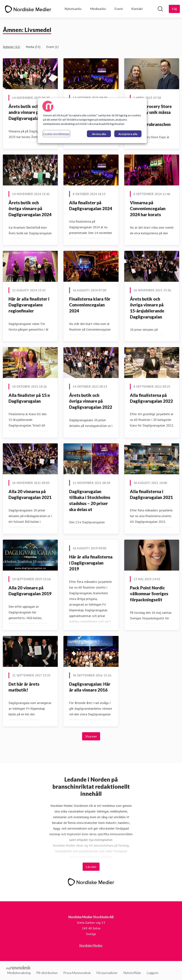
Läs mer (91, 867)
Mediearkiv (98, 9)
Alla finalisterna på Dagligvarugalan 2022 (151, 398)
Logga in (152, 973)
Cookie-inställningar (56, 134)
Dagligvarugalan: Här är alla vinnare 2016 (90, 687)
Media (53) (33, 47)
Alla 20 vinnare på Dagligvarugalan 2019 (30, 591)
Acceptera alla (128, 134)
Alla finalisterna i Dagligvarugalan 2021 (151, 494)
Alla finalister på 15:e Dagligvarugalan (29, 398)
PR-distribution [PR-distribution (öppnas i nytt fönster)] (47, 973)
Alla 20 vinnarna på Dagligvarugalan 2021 (30, 494)
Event (119, 9)
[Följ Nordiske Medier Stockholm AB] (174, 9)
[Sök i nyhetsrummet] (160, 9)
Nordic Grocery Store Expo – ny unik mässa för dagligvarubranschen (151, 115)
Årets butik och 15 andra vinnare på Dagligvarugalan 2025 (30, 112)
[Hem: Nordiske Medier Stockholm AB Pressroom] (28, 9)
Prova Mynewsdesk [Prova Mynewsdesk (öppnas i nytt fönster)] (77, 973)
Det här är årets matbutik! (24, 687)
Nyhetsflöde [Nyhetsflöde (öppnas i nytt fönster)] (132, 973)
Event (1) (52, 47)
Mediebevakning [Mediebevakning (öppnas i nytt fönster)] (19, 973)
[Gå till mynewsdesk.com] (18, 968)
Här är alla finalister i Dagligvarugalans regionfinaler (29, 305)
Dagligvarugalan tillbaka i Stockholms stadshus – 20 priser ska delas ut (90, 500)
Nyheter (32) (11, 47)
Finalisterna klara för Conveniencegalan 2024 (90, 305)
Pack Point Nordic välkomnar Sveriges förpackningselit (149, 594)
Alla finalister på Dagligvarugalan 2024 (91, 206)
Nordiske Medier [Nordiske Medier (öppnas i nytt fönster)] (91, 945)
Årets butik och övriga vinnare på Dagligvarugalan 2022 (91, 401)
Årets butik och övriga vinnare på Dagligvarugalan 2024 (30, 209)
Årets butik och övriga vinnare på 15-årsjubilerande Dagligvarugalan (147, 308)
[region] (92, 121)
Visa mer (91, 736)
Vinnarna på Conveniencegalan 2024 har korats (148, 209)
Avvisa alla (99, 134)
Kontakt (137, 9)
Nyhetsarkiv (73, 9)
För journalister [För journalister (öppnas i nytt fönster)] (107, 973)
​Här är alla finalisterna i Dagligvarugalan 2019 (91, 563)
